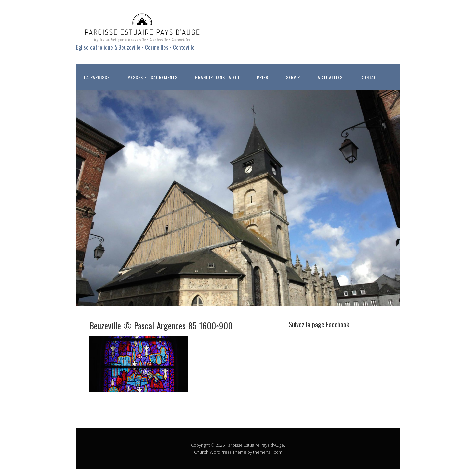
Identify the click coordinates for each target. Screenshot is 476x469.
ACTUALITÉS (330, 77)
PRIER (263, 77)
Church (201, 452)
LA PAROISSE (97, 77)
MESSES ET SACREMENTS (152, 77)
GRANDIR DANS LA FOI (217, 77)
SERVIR (293, 77)
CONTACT (370, 77)
